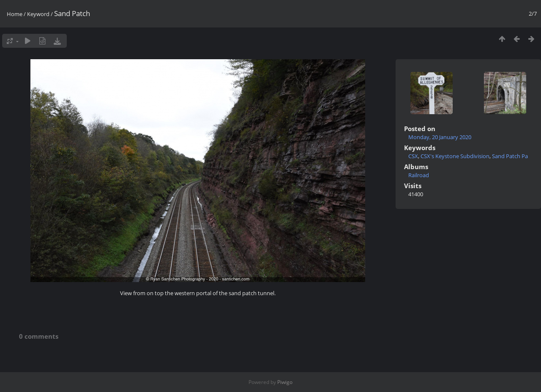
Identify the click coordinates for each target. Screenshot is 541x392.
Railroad (419, 175)
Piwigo (285, 382)
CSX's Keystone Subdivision (455, 156)
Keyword (38, 14)
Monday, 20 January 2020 (440, 137)
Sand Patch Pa (510, 156)
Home (15, 14)
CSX (413, 156)
